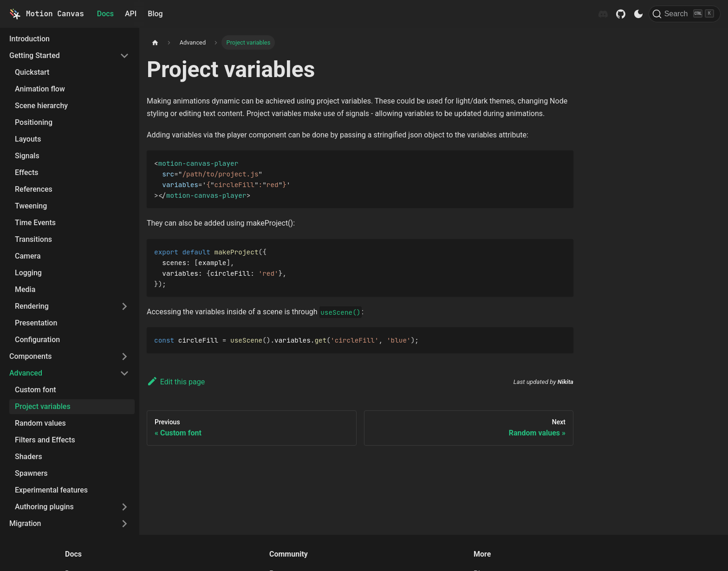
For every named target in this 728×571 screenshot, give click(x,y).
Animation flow (40, 89)
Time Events (35, 223)
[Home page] (155, 42)
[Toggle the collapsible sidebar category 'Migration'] (124, 524)
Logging (28, 273)
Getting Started (35, 55)
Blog (155, 14)
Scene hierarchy (41, 106)
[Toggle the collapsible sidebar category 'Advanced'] (124, 373)
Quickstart (32, 72)
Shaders (29, 457)
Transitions (33, 239)
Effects (27, 172)
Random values (40, 423)
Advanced (26, 373)
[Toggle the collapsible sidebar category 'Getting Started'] (124, 56)
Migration (25, 523)
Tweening (31, 206)
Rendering (32, 306)
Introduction (29, 39)
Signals (27, 156)
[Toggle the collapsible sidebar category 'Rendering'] (124, 306)
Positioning (34, 122)
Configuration (37, 340)
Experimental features (51, 490)
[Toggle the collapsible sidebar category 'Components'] (124, 357)
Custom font (36, 390)
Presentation (36, 323)
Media (25, 289)
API (131, 14)
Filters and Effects (45, 440)
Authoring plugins (44, 507)
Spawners (31, 473)
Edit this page (176, 382)
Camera (28, 256)
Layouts (28, 139)
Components (30, 356)
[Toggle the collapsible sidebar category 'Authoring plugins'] (124, 507)
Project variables (43, 406)
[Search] (685, 14)
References (34, 189)
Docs (105, 14)
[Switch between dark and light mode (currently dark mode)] (638, 14)
